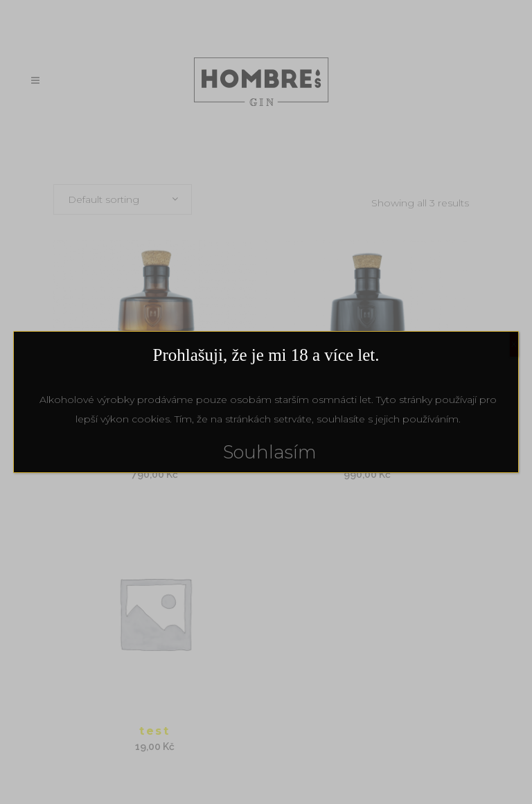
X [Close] (514, 344)
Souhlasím (270, 452)
